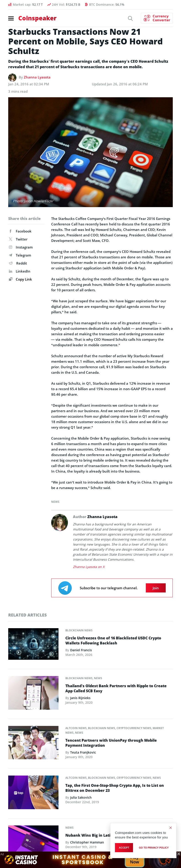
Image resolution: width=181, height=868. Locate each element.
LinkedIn (20, 271)
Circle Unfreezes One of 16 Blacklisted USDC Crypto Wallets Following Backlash (113, 641)
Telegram (20, 255)
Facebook (20, 231)
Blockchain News (79, 630)
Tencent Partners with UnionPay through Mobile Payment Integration (111, 743)
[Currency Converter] (157, 18)
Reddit (18, 263)
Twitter (18, 239)
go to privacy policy (154, 848)
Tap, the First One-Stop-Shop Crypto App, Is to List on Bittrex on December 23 (115, 788)
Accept (124, 848)
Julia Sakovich (81, 797)
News (55, 502)
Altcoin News (76, 728)
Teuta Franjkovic (83, 752)
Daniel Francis (81, 650)
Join (156, 588)
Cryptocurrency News (134, 728)
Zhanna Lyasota (37, 77)
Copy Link (20, 279)
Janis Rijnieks (80, 698)
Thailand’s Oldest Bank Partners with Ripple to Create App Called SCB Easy (116, 688)
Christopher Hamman (87, 842)
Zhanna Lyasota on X (89, 567)
